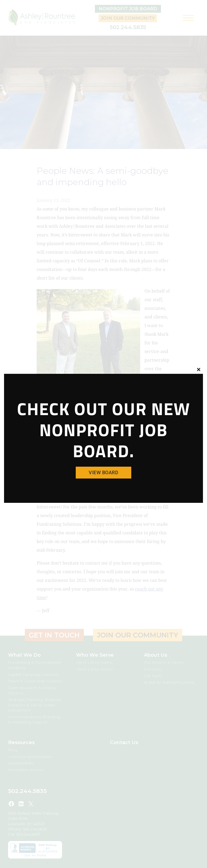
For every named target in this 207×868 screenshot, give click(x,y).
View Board (103, 472)
